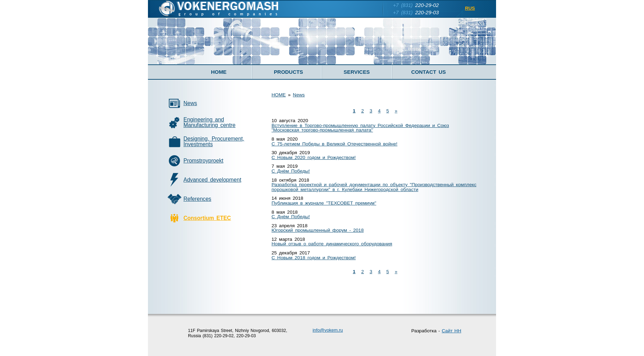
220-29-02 (416, 5)
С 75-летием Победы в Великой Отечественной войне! (335, 144)
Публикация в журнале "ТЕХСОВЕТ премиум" (324, 203)
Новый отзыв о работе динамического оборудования (332, 244)
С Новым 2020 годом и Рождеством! (314, 157)
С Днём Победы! (291, 171)
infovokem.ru (328, 330)
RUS (470, 8)
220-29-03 (416, 12)
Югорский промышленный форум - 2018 (318, 230)
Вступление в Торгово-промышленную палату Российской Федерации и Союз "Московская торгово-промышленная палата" (360, 128)
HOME (279, 95)
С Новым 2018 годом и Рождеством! (314, 258)
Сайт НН (451, 331)
